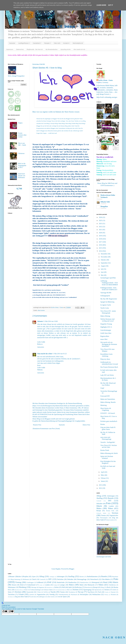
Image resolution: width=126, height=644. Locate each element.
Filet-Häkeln (106, 579)
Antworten (41, 347)
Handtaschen (72, 582)
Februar (103, 478)
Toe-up (80, 592)
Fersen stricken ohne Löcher (22, 135)
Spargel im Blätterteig (107, 302)
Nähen (110, 508)
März (103, 475)
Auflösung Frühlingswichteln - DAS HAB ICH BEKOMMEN (109, 283)
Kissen (14, 585)
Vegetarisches (114, 515)
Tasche (53, 592)
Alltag (99, 496)
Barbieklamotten (92, 576)
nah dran (33, 597)
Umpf (102, 388)
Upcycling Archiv (66, 49)
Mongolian (104, 206)
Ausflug (100, 498)
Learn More (101, 5)
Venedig (52, 594)
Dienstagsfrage (82, 579)
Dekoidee (99, 504)
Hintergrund (95, 582)
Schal (26, 590)
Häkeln (99, 506)
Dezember (104, 254)
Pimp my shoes (105, 359)
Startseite (12, 43)
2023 (101, 224)
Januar (103, 481)
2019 (101, 236)
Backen (82, 577)
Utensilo (32, 595)
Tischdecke (72, 592)
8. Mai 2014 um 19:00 (51, 321)
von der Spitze (62, 597)
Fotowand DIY (105, 396)
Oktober (104, 260)
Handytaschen (84, 582)
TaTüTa (46, 592)
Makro (99, 508)
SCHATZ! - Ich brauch (108, 413)
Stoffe (114, 590)
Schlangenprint (105, 296)
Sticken (107, 590)
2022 (101, 227)
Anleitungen (111, 496)
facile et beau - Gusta (106, 80)
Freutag (18, 582)
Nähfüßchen (112, 585)
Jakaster (40, 321)
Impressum (10, 49)
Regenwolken (105, 336)
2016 (101, 245)
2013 (101, 485)
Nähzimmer (12, 587)
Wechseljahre (104, 518)
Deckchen (60, 579)
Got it (110, 5)
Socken (76, 590)
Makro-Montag (105, 316)
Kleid (22, 585)
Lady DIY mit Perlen (107, 375)
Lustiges (62, 585)
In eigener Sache (106, 305)
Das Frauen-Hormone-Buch (109, 367)
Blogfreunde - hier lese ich (35, 49)
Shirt (68, 590)
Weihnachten (96, 594)
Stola (9, 592)
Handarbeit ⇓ (37, 43)
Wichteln (113, 595)
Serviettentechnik (60, 590)
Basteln (111, 498)
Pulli (63, 587)
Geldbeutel (40, 582)
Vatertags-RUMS (106, 293)
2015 (101, 248)
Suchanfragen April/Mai (108, 278)
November (104, 257)
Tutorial (113, 592)
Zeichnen (10, 597)
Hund (105, 582)
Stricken (115, 513)
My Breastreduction (52, 49)
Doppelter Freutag (106, 324)
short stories (41, 310)
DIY (110, 501)
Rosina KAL (110, 511)
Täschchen (11, 594)
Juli (102, 269)
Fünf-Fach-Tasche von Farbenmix (22, 176)
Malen (82, 585)
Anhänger (52, 577)
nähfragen (42, 597)
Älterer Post (86, 425)
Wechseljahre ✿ (78, 43)
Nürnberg (22, 587)
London (111, 506)
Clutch (34, 579)
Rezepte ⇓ (47, 43)
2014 (101, 251)
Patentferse (49, 587)
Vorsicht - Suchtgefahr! (108, 442)
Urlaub (21, 594)
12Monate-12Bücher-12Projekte (18, 576)
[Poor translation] (11, 611)
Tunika (107, 592)
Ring (102, 587)
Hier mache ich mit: (79, 49)
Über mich (57, 43)
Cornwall (99, 501)
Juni (102, 272)
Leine (41, 585)
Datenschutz (20, 49)
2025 (101, 220)
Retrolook (88, 587)
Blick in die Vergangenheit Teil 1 (22, 165)
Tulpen (20, 123)
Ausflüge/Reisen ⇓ (24, 43)
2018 (101, 239)
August (103, 266)
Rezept (99, 511)
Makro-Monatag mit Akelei (109, 453)
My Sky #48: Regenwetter (109, 299)
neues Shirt (104, 339)
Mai (102, 275)
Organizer (41, 587)
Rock (109, 587)
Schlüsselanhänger (36, 590)
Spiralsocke (98, 590)
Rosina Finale (105, 450)
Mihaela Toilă (105, 202)
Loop (55, 585)
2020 (101, 233)
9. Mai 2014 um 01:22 (60, 354)
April (103, 472)
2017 (101, 242)
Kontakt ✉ (66, 43)
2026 (101, 217)
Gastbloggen (30, 582)
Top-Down (91, 592)
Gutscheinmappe (106, 330)
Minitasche (91, 585)
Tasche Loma (105, 308)
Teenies (104, 515)
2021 (101, 230)
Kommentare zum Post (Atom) (50, 429)
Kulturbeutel (31, 585)
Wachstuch (74, 595)
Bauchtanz (115, 577)
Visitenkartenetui (63, 595)
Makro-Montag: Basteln (108, 402)
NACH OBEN (114, 637)
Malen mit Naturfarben (108, 399)
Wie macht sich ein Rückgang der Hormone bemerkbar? (109, 344)
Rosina (103, 424)
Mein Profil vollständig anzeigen (107, 97)
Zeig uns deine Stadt (21, 597)
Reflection (78, 587)
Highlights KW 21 (106, 327)
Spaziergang (87, 590)
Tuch (100, 592)
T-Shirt (39, 592)
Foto (108, 503)
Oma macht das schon (45, 354)
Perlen (56, 587)
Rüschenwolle (18, 590)
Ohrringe (34, 587)
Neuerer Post (37, 425)
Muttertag (104, 405)
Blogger (72, 569)
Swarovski (30, 592)
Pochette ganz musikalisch (109, 421)
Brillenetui (26, 579)
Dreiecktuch (94, 579)
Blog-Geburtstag (15, 579)
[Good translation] (5, 611)
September (104, 263)
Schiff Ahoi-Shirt (106, 333)
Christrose (21, 153)
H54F (49, 582)
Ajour (34, 576)
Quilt (70, 587)
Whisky (106, 595)
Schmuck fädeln (101, 513)
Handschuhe (61, 582)
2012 (101, 488)
